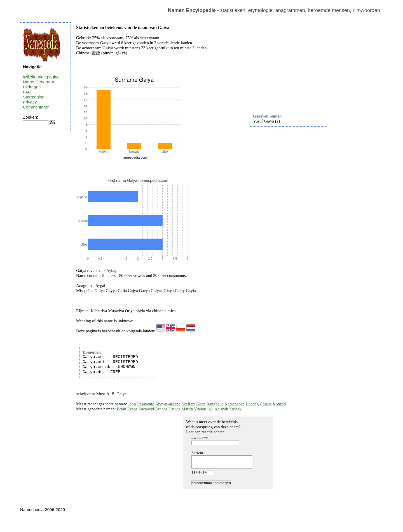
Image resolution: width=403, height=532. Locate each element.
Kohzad (279, 404)
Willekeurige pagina (41, 77)
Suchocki (146, 409)
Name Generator (39, 82)
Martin (187, 409)
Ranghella (215, 404)
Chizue (266, 404)
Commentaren (36, 107)
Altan (201, 404)
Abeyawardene (168, 404)
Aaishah (221, 409)
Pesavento (146, 404)
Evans (132, 409)
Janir (132, 404)
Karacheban (235, 404)
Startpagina (34, 97)
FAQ (27, 92)
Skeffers (188, 404)
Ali (211, 409)
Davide (174, 409)
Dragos (161, 409)
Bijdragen (32, 87)
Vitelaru (201, 409)
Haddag (252, 404)
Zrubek (235, 409)
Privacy (30, 102)
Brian (121, 409)
